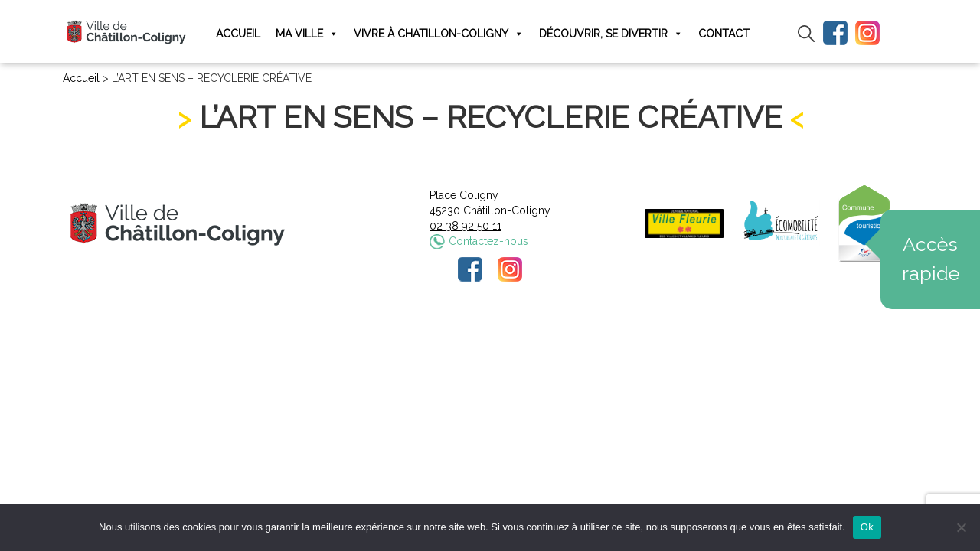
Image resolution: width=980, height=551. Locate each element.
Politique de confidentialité (504, 334)
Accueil (238, 34)
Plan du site (606, 334)
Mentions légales (388, 334)
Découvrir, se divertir (611, 34)
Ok (867, 527)
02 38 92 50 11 (465, 226)
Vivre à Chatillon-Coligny (439, 34)
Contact (724, 34)
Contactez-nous (488, 241)
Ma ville (307, 34)
